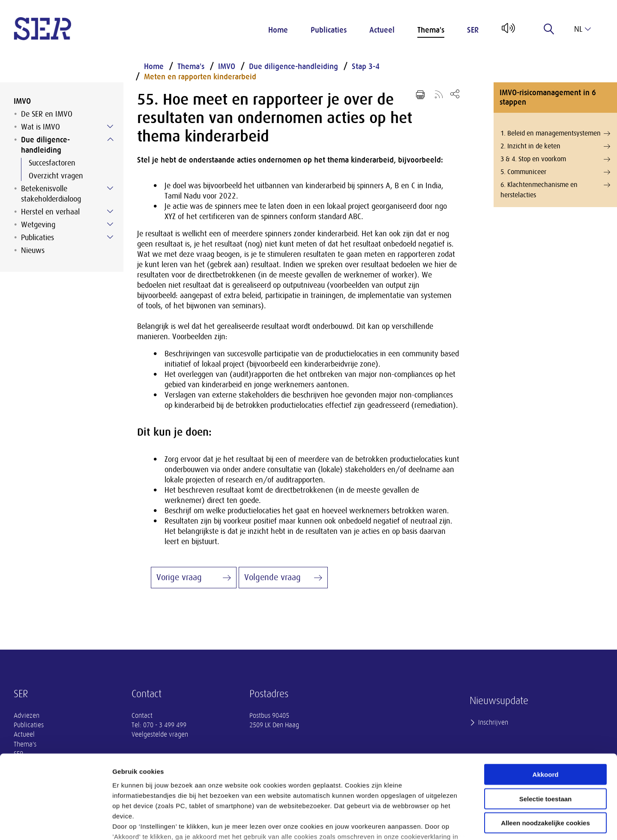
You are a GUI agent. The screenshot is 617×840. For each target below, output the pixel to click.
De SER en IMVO (47, 114)
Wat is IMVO (40, 127)
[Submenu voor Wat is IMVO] (110, 126)
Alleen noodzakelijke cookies (545, 756)
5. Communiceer (555, 172)
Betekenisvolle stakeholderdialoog (51, 194)
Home (278, 30)
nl (583, 29)
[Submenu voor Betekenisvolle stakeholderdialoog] (110, 188)
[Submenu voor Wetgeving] (110, 224)
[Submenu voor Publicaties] (110, 237)
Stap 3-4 (366, 66)
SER (473, 30)
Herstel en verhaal (50, 212)
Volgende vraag (273, 577)
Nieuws (33, 250)
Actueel (382, 30)
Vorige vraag (179, 577)
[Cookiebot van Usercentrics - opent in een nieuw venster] (55, 823)
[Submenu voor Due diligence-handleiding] (110, 139)
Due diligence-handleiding (45, 145)
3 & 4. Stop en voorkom (555, 159)
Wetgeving (38, 225)
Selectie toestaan (546, 731)
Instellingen (461, 823)
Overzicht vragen (56, 176)
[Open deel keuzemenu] (455, 94)
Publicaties (329, 30)
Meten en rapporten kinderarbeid (200, 77)
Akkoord (546, 707)
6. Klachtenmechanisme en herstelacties (555, 189)
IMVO (22, 101)
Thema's (431, 30)
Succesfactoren (52, 163)
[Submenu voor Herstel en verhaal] (110, 211)
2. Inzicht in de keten (555, 146)
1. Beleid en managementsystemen (555, 133)
